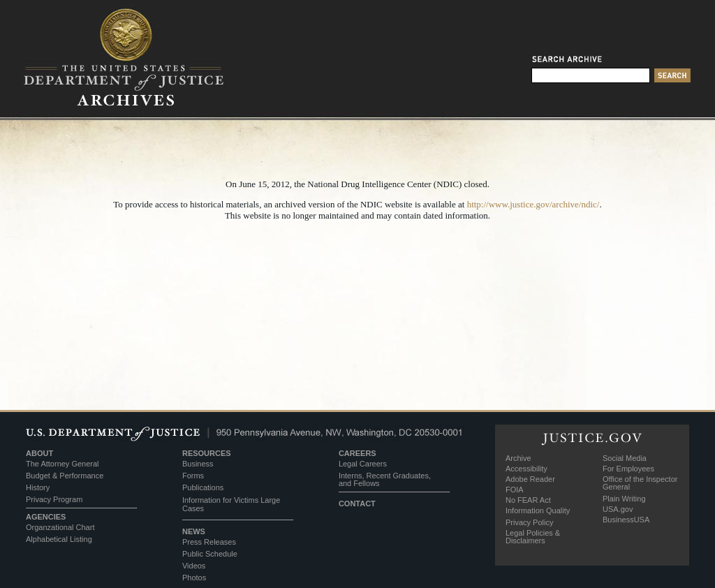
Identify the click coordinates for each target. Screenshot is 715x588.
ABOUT (39, 453)
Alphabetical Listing (59, 539)
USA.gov (618, 509)
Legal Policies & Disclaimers (533, 537)
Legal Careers (363, 464)
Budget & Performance (65, 476)
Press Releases (209, 542)
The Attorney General (62, 464)
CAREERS (357, 453)
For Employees (628, 469)
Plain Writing (624, 499)
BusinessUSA (626, 520)
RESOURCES (207, 453)
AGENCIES (46, 517)
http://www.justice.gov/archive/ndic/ (533, 204)
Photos (194, 578)
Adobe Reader (530, 479)
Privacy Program (54, 499)
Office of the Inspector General (640, 483)
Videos (194, 566)
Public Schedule (210, 554)
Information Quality (538, 510)
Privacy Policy (529, 522)
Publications (203, 487)
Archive (518, 458)
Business (198, 464)
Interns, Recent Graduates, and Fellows (385, 479)
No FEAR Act (528, 500)
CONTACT (357, 504)
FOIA (515, 490)
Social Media (625, 458)
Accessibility (526, 469)
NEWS (194, 531)
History (38, 487)
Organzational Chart (60, 527)
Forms (193, 476)
